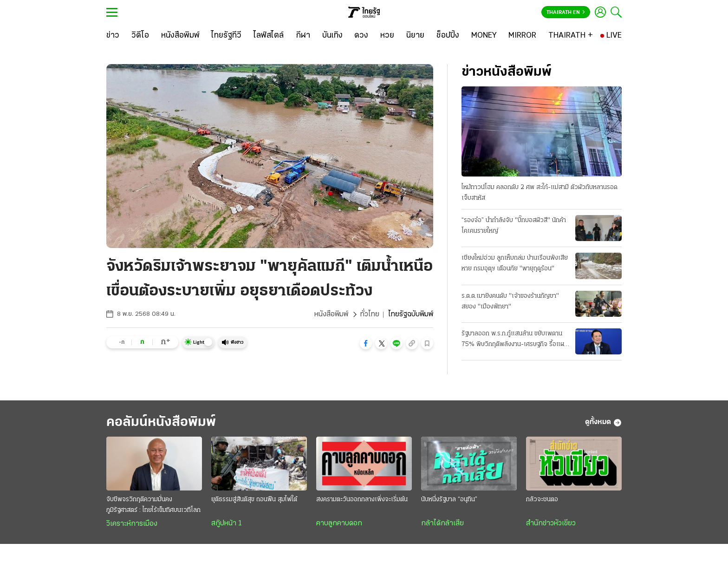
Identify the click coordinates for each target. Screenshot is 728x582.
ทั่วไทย (370, 314)
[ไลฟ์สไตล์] (269, 36)
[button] (366, 343)
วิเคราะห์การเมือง (132, 524)
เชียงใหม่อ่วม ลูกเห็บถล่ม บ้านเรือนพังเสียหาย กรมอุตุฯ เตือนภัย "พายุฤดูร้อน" (515, 263)
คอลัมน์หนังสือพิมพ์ (161, 422)
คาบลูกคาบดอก (339, 523)
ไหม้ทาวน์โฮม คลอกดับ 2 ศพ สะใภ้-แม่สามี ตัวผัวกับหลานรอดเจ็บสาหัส (539, 193)
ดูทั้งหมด (603, 423)
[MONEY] (484, 36)
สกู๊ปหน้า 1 (227, 523)
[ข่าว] (113, 36)
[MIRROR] (522, 36)
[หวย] (387, 36)
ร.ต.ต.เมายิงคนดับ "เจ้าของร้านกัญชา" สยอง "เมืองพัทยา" (510, 301)
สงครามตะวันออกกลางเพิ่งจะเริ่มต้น (362, 500)
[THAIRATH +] (571, 36)
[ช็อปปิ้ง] (448, 36)
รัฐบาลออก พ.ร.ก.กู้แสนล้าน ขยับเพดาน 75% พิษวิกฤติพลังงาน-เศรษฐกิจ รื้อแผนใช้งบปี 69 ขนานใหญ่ (515, 340)
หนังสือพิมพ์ (331, 314)
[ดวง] (361, 36)
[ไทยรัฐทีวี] (226, 36)
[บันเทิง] (332, 36)
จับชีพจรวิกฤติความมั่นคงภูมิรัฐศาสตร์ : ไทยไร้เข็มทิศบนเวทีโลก (153, 505)
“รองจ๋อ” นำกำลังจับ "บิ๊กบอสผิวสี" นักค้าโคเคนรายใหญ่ (514, 226)
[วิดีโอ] (140, 36)
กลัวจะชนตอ (542, 500)
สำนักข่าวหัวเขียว (551, 523)
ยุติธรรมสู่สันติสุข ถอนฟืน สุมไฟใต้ (254, 500)
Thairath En (566, 13)
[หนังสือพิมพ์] (180, 36)
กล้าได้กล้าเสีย (442, 523)
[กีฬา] (303, 36)
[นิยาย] (415, 36)
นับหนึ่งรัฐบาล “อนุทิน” (449, 500)
